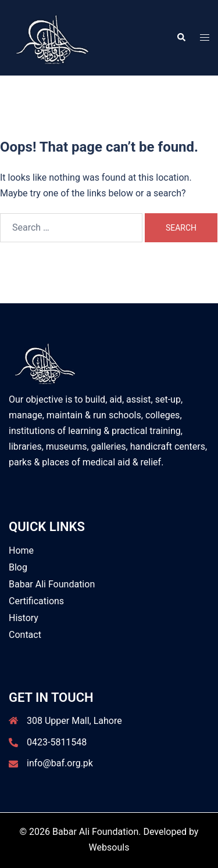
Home (21, 550)
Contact (25, 635)
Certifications (36, 601)
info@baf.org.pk (60, 763)
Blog (18, 567)
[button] (181, 38)
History (24, 618)
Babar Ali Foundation (52, 584)
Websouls (109, 847)
